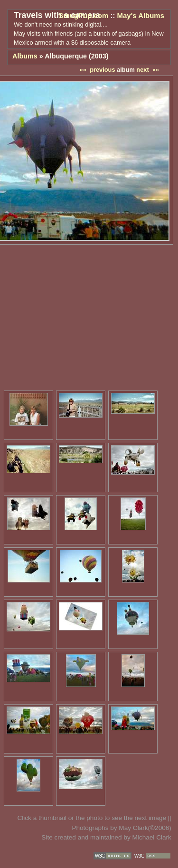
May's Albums (141, 15)
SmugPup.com (84, 15)
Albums (25, 56)
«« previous (98, 70)
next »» (148, 70)
